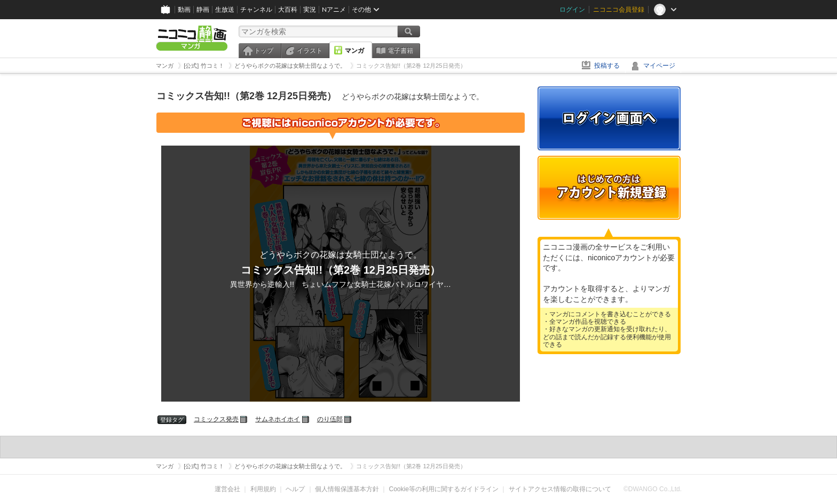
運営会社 (227, 489)
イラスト (310, 51)
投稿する (607, 66)
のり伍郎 (330, 419)
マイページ (659, 66)
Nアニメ (334, 9)
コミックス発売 (216, 419)
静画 (203, 9)
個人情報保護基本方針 (347, 489)
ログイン (572, 9)
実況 (310, 9)
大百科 (288, 9)
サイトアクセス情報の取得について (560, 489)
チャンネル (256, 9)
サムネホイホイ (278, 419)
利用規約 (263, 489)
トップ (264, 51)
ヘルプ (295, 489)
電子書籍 (400, 51)
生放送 (225, 9)
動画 (184, 9)
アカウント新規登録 (609, 188)
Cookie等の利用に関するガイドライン (444, 489)
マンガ (354, 51)
